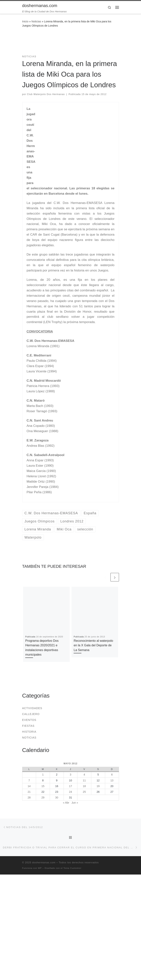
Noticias (36, 21)
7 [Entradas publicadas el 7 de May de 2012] (29, 780)
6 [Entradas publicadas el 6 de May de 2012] (112, 775)
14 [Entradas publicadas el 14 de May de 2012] (29, 786)
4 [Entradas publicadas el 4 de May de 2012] (84, 775)
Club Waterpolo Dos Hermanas (46, 94)
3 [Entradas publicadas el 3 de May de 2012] (70, 775)
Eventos (29, 720)
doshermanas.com (44, 862)
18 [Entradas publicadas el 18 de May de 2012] (84, 786)
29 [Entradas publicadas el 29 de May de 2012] (43, 798)
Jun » (75, 803)
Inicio (25, 21)
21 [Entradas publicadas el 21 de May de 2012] (29, 792)
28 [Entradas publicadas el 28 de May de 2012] (29, 798)
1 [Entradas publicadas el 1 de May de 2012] (43, 775)
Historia (29, 732)
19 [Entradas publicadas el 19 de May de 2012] (98, 786)
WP (40, 868)
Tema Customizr (72, 868)
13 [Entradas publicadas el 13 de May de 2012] (112, 780)
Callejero (31, 714)
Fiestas (28, 726)
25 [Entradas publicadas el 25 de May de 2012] (84, 792)
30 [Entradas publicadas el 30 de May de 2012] (57, 798)
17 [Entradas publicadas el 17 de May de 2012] (71, 786)
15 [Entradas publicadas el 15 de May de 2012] (43, 786)
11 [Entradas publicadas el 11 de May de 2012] (84, 780)
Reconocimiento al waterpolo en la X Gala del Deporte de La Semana (93, 645)
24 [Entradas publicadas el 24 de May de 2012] (71, 792)
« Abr (66, 803)
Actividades (32, 708)
